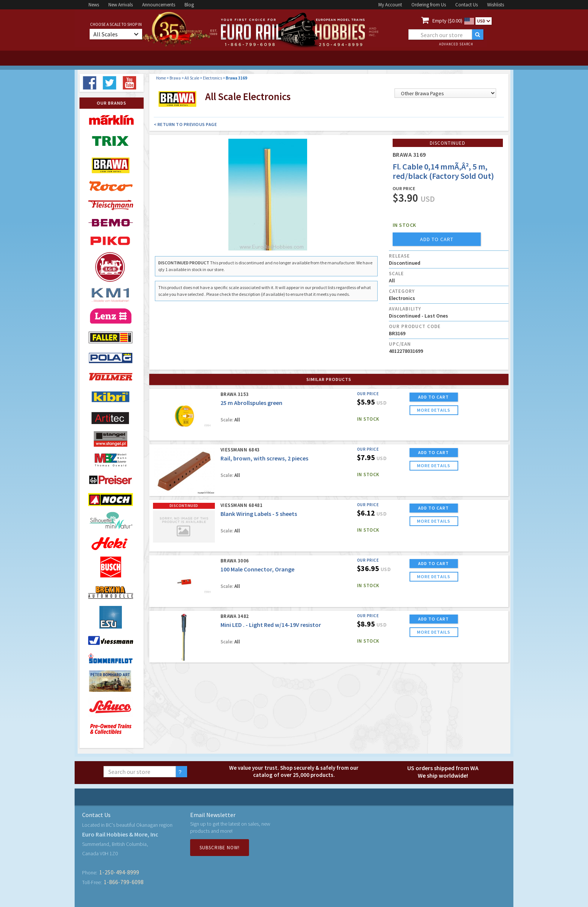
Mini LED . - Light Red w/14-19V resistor (271, 625)
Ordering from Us (429, 5)
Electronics (212, 78)
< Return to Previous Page (185, 124)
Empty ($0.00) (447, 21)
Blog (189, 5)
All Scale (192, 78)
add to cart (437, 239)
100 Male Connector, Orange (257, 569)
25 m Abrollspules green (251, 403)
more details (434, 410)
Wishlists (496, 5)
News (94, 5)
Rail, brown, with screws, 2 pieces (264, 458)
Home (161, 78)
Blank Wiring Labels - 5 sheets (259, 514)
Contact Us (466, 5)
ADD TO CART (433, 397)
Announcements (159, 5)
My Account (390, 5)
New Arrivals (121, 5)
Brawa (175, 78)
